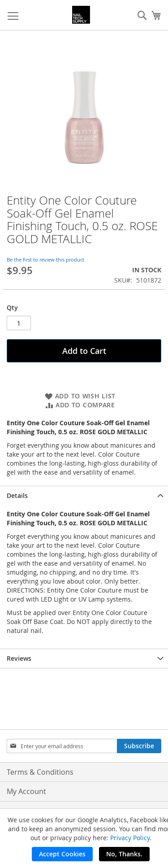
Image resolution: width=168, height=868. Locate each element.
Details (17, 495)
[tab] (84, 495)
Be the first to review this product (45, 260)
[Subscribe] (139, 746)
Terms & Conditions (40, 772)
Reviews (19, 658)
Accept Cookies (62, 854)
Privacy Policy (130, 838)
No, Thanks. (124, 854)
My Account (26, 791)
